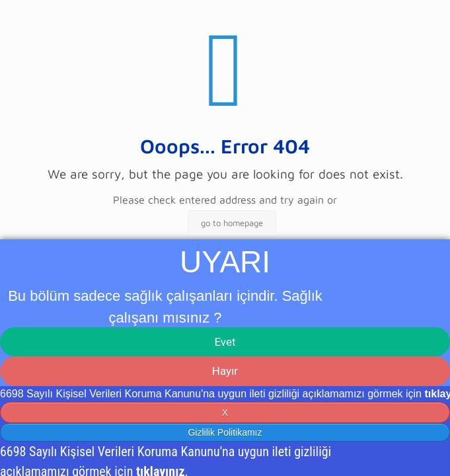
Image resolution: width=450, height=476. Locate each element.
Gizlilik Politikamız (225, 432)
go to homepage (232, 223)
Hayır (225, 371)
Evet (225, 342)
